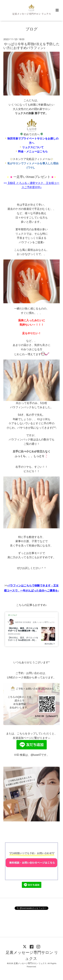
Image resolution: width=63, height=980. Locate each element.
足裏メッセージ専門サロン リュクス (32, 956)
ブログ (32, 29)
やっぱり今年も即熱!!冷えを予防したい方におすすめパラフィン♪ (31, 46)
